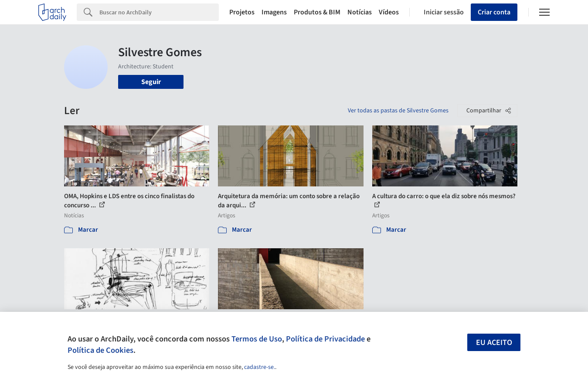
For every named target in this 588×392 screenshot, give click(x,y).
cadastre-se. (260, 367)
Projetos (242, 12)
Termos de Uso (257, 339)
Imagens (274, 12)
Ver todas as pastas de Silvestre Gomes (398, 111)
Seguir (151, 82)
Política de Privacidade (325, 339)
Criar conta (494, 12)
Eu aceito (494, 343)
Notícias (360, 12)
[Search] (159, 12)
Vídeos (389, 12)
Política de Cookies (100, 350)
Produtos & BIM (317, 12)
